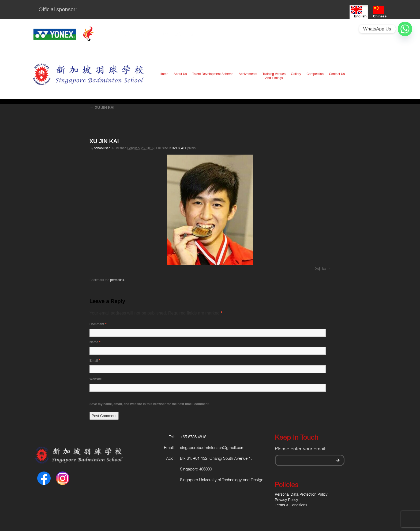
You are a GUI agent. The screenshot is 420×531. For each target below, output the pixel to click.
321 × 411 (179, 148)
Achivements (248, 74)
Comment (98, 324)
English (359, 12)
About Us (180, 74)
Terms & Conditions (291, 505)
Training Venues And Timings (274, 76)
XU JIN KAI (102, 107)
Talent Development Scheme (213, 74)
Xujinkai (321, 269)
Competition (315, 74)
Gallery (296, 74)
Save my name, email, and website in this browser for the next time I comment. (149, 404)
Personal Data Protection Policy (301, 494)
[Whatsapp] (405, 29)
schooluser (102, 148)
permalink (117, 280)
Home (164, 74)
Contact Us (337, 74)
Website (96, 379)
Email (95, 361)
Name (95, 342)
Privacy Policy (286, 500)
